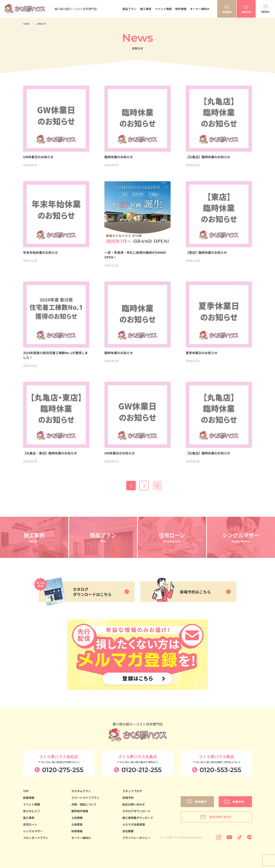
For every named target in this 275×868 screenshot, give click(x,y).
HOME (26, 24)
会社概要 (128, 831)
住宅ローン (30, 824)
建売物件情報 (80, 811)
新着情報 (29, 798)
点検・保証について (84, 804)
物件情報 (181, 9)
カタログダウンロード (136, 811)
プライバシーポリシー (136, 838)
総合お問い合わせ (134, 804)
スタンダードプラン (36, 838)
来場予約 (128, 798)
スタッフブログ (132, 791)
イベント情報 (163, 9)
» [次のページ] (157, 486)
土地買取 (77, 824)
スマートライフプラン (85, 798)
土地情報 (77, 818)
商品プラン (129, 9)
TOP (26, 791)
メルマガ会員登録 (134, 824)
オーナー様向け (200, 9)
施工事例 (146, 9)
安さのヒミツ (32, 811)
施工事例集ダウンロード (138, 818)
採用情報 (77, 831)
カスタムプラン (81, 791)
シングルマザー (33, 831)
